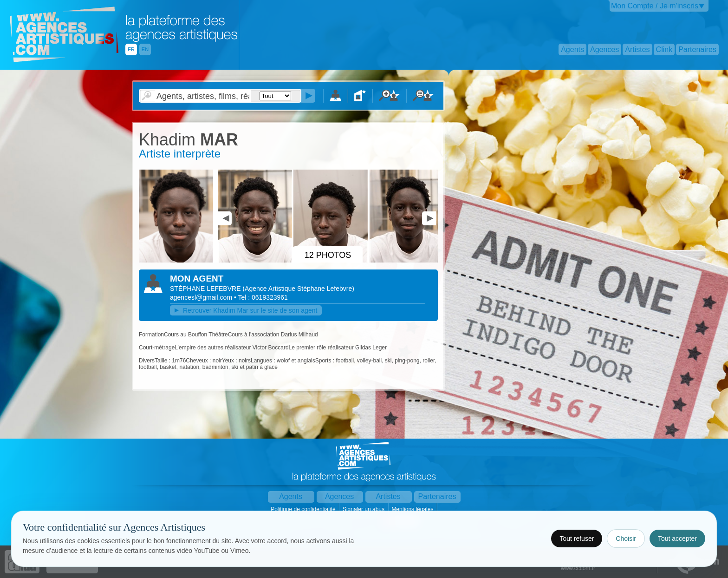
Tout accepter (677, 539)
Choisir (626, 539)
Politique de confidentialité (304, 509)
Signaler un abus (364, 509)
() (298, 289)
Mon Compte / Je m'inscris (655, 6)
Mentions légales (413, 509)
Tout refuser (577, 539)
